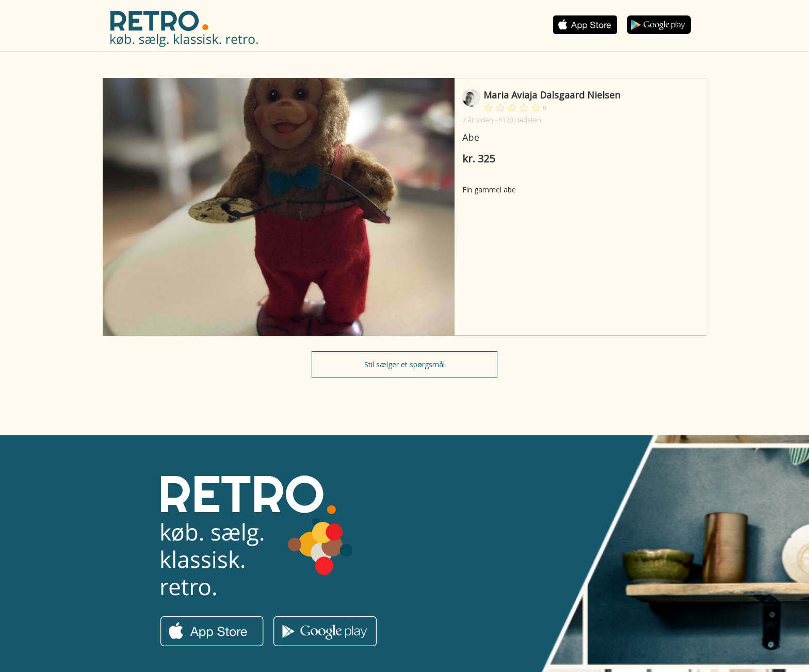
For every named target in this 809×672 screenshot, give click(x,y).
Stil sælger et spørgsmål (405, 364)
